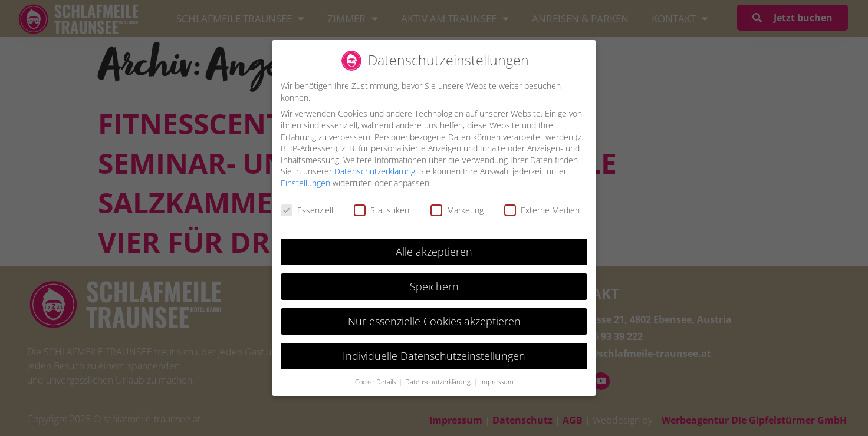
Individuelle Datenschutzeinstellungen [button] (434, 355)
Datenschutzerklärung (375, 171)
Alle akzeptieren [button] (434, 250)
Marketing (457, 209)
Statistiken (382, 209)
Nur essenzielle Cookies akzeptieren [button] (434, 320)
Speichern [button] (434, 285)
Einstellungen (305, 182)
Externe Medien (542, 209)
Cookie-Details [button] (376, 381)
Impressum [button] (497, 381)
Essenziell (307, 209)
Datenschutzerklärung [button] (439, 381)
